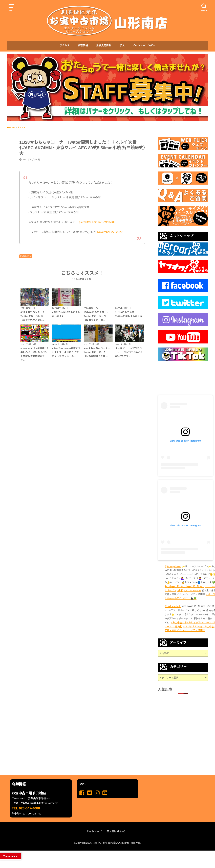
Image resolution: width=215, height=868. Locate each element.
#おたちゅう (194, 623)
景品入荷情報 (104, 45)
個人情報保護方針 (117, 831)
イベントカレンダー (144, 45)
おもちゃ (27, 256)
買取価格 (83, 45)
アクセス (65, 45)
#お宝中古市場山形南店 (192, 586)
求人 (122, 45)
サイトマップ (94, 831)
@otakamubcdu (173, 606)
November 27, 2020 (110, 232)
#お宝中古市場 (179, 623)
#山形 (180, 590)
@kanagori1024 (173, 566)
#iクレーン (206, 623)
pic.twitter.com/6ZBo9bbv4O (97, 222)
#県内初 (178, 627)
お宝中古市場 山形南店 (105, 843)
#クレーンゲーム (192, 590)
